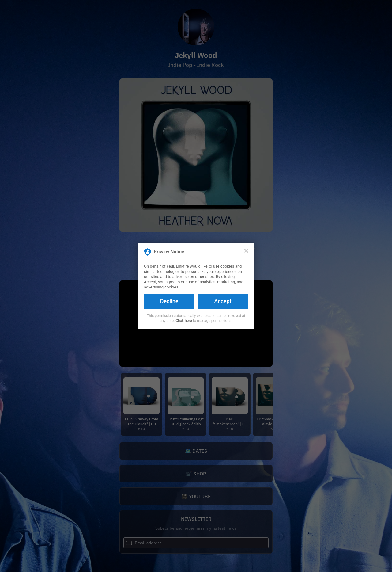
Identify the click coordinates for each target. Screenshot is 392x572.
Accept (223, 301)
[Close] (246, 251)
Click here (184, 321)
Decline (169, 301)
